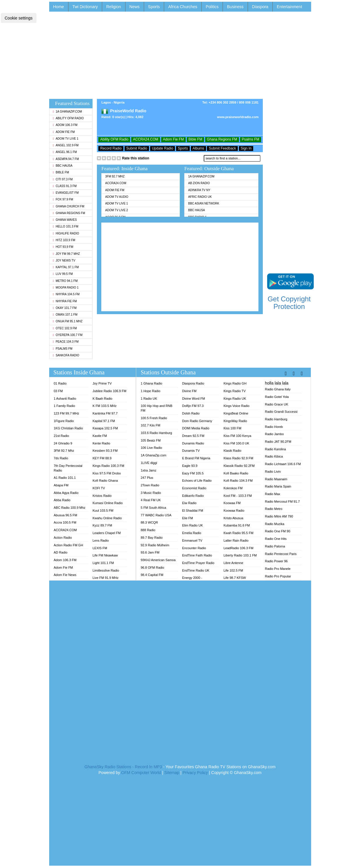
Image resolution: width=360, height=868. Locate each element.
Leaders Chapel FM (107, 533)
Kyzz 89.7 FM (102, 525)
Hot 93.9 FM (63, 247)
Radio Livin (273, 472)
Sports (154, 7)
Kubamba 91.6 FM (237, 525)
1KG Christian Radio (68, 428)
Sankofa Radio (66, 355)
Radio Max (273, 494)
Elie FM (188, 518)
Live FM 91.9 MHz (105, 578)
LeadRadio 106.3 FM (238, 548)
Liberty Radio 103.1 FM (240, 555)
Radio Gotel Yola (277, 397)
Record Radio (111, 148)
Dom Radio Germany (197, 421)
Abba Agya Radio (66, 493)
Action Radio (63, 538)
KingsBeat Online (236, 413)
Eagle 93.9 (190, 466)
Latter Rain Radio (236, 540)
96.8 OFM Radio (152, 568)
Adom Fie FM (64, 132)
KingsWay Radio (235, 421)
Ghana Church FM (69, 206)
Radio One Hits (276, 539)
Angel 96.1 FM (65, 152)
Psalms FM (63, 349)
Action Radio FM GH (69, 545)
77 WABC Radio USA (156, 515)
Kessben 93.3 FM (105, 451)
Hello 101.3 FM (66, 226)
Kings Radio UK (235, 399)
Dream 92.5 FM (193, 436)
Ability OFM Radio (68, 118)
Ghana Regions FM (69, 213)
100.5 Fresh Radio (154, 418)
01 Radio (60, 383)
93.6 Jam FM (150, 552)
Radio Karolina (275, 449)
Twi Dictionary (85, 7)
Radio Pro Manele (278, 569)
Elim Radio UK (193, 525)
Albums (198, 148)
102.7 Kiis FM (150, 425)
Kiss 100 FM (232, 428)
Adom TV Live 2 (116, 210)
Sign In (246, 148)
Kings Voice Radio (236, 406)
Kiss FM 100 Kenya (237, 436)
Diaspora (260, 7)
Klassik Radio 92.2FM (239, 466)
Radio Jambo (274, 434)
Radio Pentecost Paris (281, 554)
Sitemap (172, 773)
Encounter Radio (194, 548)
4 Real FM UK (151, 500)
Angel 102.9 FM (66, 145)
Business (235, 7)
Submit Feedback (222, 148)
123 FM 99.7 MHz (66, 413)
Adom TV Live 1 (66, 139)
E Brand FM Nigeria (196, 458)
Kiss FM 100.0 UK (236, 443)
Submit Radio (137, 148)
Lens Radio (101, 540)
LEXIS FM (100, 548)
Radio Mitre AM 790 (279, 516)
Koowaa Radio (234, 511)
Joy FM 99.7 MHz (66, 254)
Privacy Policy (195, 773)
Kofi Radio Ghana (105, 481)
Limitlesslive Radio (106, 570)
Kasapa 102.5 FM (105, 428)
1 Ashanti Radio (65, 399)
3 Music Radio (151, 493)
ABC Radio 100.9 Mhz (70, 508)
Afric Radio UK (200, 197)
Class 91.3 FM (65, 186)
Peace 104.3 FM (66, 342)
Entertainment (289, 7)
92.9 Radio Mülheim (155, 545)
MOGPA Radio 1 (66, 288)
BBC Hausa (63, 166)
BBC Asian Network (204, 203)
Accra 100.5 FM (65, 522)
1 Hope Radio (150, 391)
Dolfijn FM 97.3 (193, 406)
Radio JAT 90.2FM (278, 442)
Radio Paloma (275, 546)
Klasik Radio (232, 451)
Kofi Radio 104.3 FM (238, 481)
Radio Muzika (275, 524)
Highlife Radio (66, 233)
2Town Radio (150, 485)
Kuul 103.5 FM (103, 511)
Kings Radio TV (235, 391)
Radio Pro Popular (278, 576)
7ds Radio (61, 458)
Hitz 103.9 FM (64, 240)
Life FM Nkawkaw (105, 555)
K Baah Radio (102, 399)
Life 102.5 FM (233, 570)
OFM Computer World (141, 773)
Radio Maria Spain (278, 486)
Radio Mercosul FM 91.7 (282, 501)
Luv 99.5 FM (63, 274)
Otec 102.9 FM (65, 328)
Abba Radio (62, 500)
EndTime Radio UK (196, 570)
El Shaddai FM (193, 511)
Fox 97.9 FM (63, 199)
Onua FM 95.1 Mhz (68, 321)
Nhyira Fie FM (65, 301)
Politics (212, 7)
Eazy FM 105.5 (193, 473)
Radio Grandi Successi (281, 412)
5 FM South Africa (153, 508)
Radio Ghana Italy (278, 389)
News (135, 7)
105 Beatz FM (150, 440)
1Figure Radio (64, 421)
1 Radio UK (149, 399)
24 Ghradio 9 (63, 443)
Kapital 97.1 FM (66, 267)
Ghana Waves (65, 220)
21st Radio (62, 436)
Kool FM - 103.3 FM (238, 496)
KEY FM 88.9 (102, 458)
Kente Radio (101, 443)
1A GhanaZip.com (68, 112)
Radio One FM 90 (277, 531)
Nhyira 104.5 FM (66, 294)
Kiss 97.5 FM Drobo (107, 473)
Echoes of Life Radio (197, 481)
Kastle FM (100, 436)
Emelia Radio (192, 533)
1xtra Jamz (148, 470)
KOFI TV (99, 488)
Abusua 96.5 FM (66, 515)
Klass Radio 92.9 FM (238, 458)
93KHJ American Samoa (158, 560)
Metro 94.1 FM (65, 281)
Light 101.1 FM (103, 563)
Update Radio (163, 148)
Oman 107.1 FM (65, 315)
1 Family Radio (64, 406)
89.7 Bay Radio (151, 538)
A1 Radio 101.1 (65, 478)
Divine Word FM (194, 399)
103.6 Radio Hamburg (156, 433)
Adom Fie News (65, 575)
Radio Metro (274, 509)
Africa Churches (183, 7)
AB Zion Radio (199, 183)
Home (59, 7)
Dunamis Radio (193, 443)
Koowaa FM (232, 503)
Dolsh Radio (191, 413)
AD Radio (61, 552)
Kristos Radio (102, 496)
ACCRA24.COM (146, 139)
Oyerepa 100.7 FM (68, 335)
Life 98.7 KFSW (235, 578)
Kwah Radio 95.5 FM (238, 533)
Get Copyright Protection (289, 303)
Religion (114, 7)
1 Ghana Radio (151, 383)
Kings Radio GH (235, 383)
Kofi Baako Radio (236, 473)
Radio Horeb (274, 427)
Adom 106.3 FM (65, 125)
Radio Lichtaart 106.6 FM (283, 464)
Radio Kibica (274, 456)
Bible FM (61, 172)
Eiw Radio (189, 503)
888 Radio (148, 530)
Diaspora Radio (193, 383)
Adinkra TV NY (199, 190)
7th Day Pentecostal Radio (68, 468)
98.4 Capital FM (152, 575)
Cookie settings (19, 18)
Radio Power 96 (276, 561)
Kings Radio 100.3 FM (108, 466)
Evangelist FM (66, 193)
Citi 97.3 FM (63, 179)
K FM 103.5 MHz (105, 406)
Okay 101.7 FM (65, 308)
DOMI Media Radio (196, 428)
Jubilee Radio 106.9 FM (109, 391)
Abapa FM (61, 485)
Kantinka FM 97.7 (105, 413)
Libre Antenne (233, 563)
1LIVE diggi (149, 463)
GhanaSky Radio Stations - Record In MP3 (123, 767)
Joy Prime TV (102, 383)
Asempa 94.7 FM (66, 159)
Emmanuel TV (192, 540)
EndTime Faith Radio (197, 555)
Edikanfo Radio (193, 496)
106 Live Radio (151, 448)
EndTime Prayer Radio (198, 563)
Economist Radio (194, 488)
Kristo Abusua (233, 518)
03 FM (58, 391)
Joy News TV (64, 260)
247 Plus (147, 478)
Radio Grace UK (276, 404)
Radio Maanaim (276, 479)
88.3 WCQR (149, 522)
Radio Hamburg (276, 419)
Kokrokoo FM (233, 488)
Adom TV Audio (117, 197)
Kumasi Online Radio (108, 503)
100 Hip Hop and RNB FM (156, 408)
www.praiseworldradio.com (238, 117)
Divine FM (189, 391)
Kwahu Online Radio (107, 518)
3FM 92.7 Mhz (115, 176)
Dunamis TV (191, 451)
